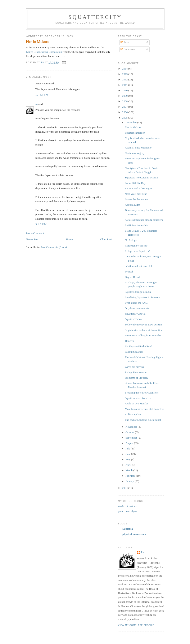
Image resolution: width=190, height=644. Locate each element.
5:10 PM (41, 224)
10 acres (129, 341)
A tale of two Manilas (137, 403)
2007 (125, 107)
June (128, 454)
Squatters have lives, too (138, 398)
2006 (125, 112)
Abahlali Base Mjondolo (138, 148)
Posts (125, 42)
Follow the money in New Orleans (143, 325)
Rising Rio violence (135, 372)
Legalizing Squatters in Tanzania (142, 297)
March (129, 470)
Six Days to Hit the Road (138, 346)
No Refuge (131, 240)
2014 (125, 69)
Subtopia (128, 529)
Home (69, 239)
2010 (125, 90)
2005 (125, 118)
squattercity (95, 17)
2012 (125, 79)
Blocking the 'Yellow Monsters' (142, 393)
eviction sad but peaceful (138, 266)
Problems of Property (136, 378)
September (132, 438)
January (130, 481)
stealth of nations (127, 506)
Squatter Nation (133, 319)
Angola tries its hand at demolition (144, 330)
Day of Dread (132, 277)
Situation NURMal (135, 314)
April (129, 465)
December (132, 122)
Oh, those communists (137, 308)
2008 (125, 101)
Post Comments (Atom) (54, 247)
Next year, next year (136, 194)
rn (37, 104)
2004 (125, 488)
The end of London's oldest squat (143, 420)
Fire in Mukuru (133, 127)
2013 (125, 74)
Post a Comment (35, 233)
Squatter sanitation (135, 133)
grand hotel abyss (128, 511)
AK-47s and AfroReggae (138, 188)
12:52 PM (42, 95)
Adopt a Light (132, 205)
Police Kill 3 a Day (135, 183)
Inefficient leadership (136, 225)
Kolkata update (133, 414)
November (132, 427)
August (130, 443)
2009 (125, 96)
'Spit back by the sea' (136, 246)
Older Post (106, 239)
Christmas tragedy (135, 153)
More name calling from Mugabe (143, 335)
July (128, 448)
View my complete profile (136, 625)
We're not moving (134, 367)
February (131, 476)
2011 (125, 85)
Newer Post (32, 239)
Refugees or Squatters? (137, 251)
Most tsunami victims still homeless (144, 409)
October (130, 432)
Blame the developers (137, 199)
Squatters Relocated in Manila (141, 177)
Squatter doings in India (138, 292)
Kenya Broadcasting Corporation (44, 52)
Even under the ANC (136, 303)
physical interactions (134, 534)
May (128, 459)
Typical (129, 272)
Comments (128, 49)
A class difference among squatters (144, 220)
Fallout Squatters (134, 352)
